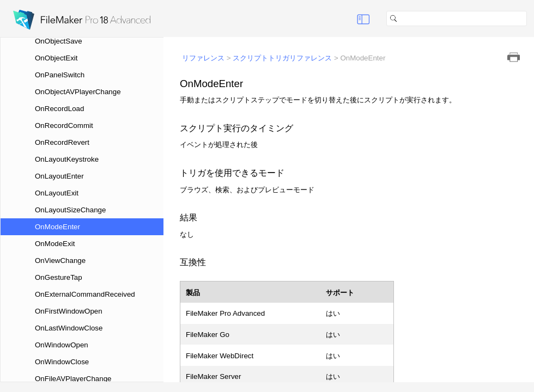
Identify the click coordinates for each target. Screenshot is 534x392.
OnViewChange (60, 261)
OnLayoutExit (57, 193)
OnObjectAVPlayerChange (78, 92)
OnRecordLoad (59, 109)
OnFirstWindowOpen (69, 311)
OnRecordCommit (64, 125)
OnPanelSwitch (60, 75)
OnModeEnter (57, 227)
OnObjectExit (56, 58)
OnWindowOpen (62, 345)
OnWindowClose (62, 362)
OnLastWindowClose (69, 328)
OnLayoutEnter (59, 176)
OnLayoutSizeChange (70, 210)
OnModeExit (55, 244)
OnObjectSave (59, 41)
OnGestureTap (59, 277)
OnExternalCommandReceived (85, 294)
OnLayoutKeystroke (67, 159)
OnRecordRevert (62, 142)
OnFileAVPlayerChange (73, 379)
